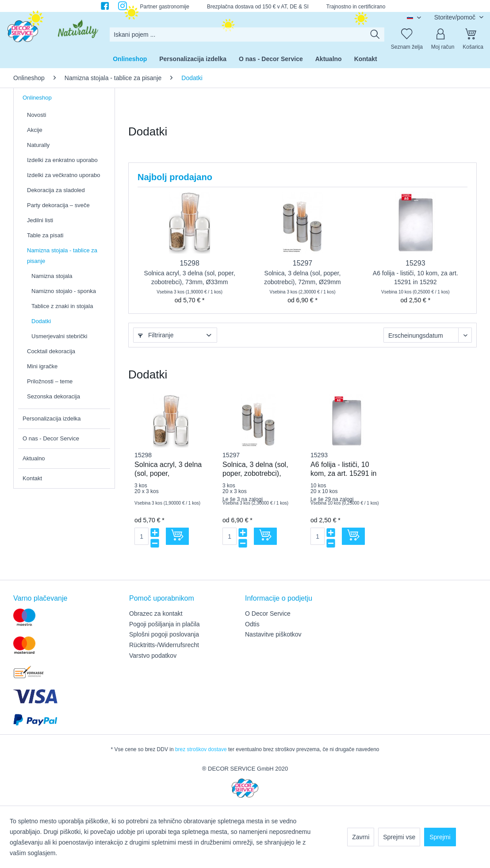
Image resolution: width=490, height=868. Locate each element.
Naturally (38, 145)
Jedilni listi (40, 220)
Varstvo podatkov (153, 656)
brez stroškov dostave (201, 749)
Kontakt (32, 478)
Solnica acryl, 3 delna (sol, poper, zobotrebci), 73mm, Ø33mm (190, 278)
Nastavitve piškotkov (273, 634)
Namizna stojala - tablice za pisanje (62, 256)
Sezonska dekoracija (54, 396)
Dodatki (41, 321)
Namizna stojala (52, 276)
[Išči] (375, 35)
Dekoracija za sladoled (56, 190)
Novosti (36, 115)
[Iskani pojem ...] (247, 35)
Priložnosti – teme (50, 381)
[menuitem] (247, 35)
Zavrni (361, 837)
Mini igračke (42, 366)
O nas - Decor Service (51, 438)
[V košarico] (177, 536)
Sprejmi (440, 837)
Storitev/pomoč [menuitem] (456, 17)
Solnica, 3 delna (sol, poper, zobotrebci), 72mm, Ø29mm (302, 278)
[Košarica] (473, 35)
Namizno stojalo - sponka (64, 291)
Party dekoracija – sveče (58, 205)
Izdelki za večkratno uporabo (63, 175)
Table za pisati (45, 235)
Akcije (35, 130)
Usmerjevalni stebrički (59, 336)
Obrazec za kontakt (156, 613)
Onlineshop (37, 98)
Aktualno (34, 458)
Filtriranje (156, 335)
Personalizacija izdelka (52, 419)
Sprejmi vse (399, 837)
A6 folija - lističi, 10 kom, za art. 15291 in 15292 (415, 278)
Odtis (252, 624)
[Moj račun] (443, 35)
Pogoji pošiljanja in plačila (165, 624)
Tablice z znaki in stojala (62, 306)
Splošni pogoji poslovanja (164, 634)
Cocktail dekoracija (51, 351)
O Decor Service (268, 613)
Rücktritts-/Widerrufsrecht (164, 645)
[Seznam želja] (407, 35)
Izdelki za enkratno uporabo (62, 160)
